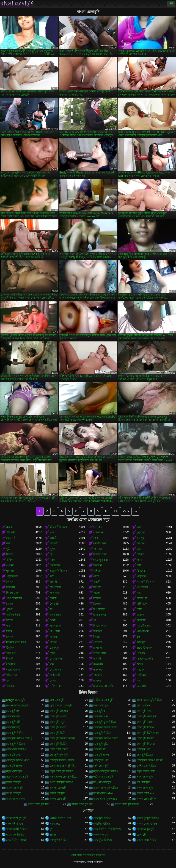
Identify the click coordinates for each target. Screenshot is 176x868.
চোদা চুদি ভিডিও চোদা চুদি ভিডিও (21, 738)
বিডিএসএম (100, 626)
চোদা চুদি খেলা (58, 716)
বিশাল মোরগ (13, 593)
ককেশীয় (141, 620)
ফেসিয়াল (55, 565)
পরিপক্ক (141, 653)
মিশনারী (54, 543)
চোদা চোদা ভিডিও (16, 749)
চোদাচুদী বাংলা (14, 766)
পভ (139, 593)
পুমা (8, 681)
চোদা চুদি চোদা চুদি (147, 716)
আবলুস (141, 642)
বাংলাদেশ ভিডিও (15, 835)
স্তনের (140, 664)
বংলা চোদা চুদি (145, 777)
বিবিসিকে (142, 604)
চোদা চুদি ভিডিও (102, 733)
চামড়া (140, 560)
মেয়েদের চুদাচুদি (145, 829)
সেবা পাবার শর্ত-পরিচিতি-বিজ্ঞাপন (88, 855)
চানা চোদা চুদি (101, 706)
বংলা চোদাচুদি (14, 782)
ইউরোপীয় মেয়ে (58, 527)
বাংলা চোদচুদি (57, 793)
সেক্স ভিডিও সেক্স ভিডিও (107, 829)
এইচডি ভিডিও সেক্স (61, 818)
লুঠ (8, 549)
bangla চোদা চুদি (15, 700)
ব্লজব (9, 527)
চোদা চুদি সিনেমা (146, 744)
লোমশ (10, 582)
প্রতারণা (98, 642)
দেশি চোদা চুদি (101, 766)
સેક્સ (53, 835)
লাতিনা (54, 637)
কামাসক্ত (98, 549)
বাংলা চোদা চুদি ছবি (82, 804)
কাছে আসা (56, 615)
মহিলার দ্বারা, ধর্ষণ (16, 642)
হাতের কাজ (100, 615)
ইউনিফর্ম (11, 664)
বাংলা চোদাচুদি (17, 4)
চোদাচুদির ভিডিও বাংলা (150, 760)
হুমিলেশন (11, 675)
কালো (96, 593)
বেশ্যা (96, 576)
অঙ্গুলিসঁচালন (58, 571)
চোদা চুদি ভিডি (58, 733)
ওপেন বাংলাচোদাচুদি (17, 706)
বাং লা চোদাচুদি (58, 788)
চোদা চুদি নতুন (58, 722)
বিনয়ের (141, 571)
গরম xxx (55, 824)
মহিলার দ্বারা (100, 554)
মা (51, 609)
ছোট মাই (11, 538)
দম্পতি (97, 598)
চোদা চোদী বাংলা (59, 749)
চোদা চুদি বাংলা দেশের (105, 727)
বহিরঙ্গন (11, 587)
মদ (138, 681)
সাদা (96, 538)
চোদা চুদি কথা (144, 711)
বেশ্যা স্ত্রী (54, 604)
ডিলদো (97, 604)
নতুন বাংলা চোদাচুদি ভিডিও (64, 777)
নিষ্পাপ (141, 543)
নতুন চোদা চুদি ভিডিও (62, 771)
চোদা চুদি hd (13, 711)
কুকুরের (141, 533)
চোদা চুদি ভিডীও (59, 744)
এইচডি (54, 538)
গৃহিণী (9, 609)
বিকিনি (10, 659)
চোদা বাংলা (99, 749)
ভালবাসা (142, 686)
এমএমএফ (55, 626)
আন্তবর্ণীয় (142, 598)
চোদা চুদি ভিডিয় (146, 738)
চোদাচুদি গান (144, 749)
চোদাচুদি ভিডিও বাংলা (62, 760)
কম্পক (10, 620)
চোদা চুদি (142, 835)
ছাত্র (8, 626)
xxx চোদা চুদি (57, 700)
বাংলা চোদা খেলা (16, 799)
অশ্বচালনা (98, 533)
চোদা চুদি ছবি (13, 722)
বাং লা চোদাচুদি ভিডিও (106, 788)
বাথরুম (10, 686)
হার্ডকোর (98, 527)
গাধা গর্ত (11, 653)
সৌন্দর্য (141, 554)
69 (138, 637)
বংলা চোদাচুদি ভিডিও (61, 782)
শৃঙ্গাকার (10, 571)
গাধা (52, 533)
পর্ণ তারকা (142, 587)
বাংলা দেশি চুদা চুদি (16, 818)
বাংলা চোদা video (103, 793)
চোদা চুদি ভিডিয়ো (16, 744)
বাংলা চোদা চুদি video (105, 799)
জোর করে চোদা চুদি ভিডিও (64, 766)
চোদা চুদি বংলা (145, 722)
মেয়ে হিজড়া (13, 670)
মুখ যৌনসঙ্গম (144, 626)
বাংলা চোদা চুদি (58, 799)
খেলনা (10, 565)
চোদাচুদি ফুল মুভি (59, 755)
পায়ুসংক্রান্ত (12, 576)
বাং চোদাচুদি (143, 782)
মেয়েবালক (56, 670)
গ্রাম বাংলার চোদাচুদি (61, 706)
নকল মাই (98, 664)
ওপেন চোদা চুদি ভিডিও (149, 700)
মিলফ (9, 554)
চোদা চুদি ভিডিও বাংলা (106, 738)
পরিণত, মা (56, 686)
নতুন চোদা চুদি (14, 771)
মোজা (53, 681)
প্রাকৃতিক (141, 576)
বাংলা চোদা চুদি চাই (38, 804)
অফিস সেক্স (100, 653)
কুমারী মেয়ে (100, 543)
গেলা (53, 620)
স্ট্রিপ (52, 554)
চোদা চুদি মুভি (101, 744)
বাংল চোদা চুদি (145, 788)
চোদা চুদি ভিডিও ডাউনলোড (64, 738)
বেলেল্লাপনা (56, 659)
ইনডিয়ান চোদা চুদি (103, 700)
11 (116, 511)
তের (139, 549)
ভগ (139, 527)
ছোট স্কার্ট (55, 675)
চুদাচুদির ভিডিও (102, 824)
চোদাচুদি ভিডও (145, 755)
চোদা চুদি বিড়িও (146, 727)
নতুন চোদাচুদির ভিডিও (106, 771)
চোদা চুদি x (99, 711)
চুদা (51, 829)
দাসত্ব (9, 631)
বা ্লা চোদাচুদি (102, 782)
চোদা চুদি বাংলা (58, 727)
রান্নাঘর (97, 681)
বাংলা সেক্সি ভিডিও (17, 829)
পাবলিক (98, 675)
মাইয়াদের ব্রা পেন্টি (103, 686)
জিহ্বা (96, 637)
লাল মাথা (55, 593)
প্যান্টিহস (141, 675)
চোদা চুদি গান (100, 716)
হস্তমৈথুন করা (100, 560)
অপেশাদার (55, 587)
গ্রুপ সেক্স (55, 631)
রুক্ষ (52, 664)
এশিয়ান (97, 571)
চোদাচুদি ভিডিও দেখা (18, 760)
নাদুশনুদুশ (98, 670)
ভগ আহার (99, 609)
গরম (52, 560)
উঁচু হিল (10, 648)
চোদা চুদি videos (59, 711)
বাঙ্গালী (97, 659)
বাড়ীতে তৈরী (13, 615)
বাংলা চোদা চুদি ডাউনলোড (130, 804)
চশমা (139, 609)
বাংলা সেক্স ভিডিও (147, 824)
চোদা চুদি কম (13, 716)
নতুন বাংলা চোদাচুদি (17, 777)
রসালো (10, 637)
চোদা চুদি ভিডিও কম (148, 733)
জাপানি (97, 587)
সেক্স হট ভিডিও (15, 824)
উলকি (53, 598)
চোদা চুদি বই (13, 727)
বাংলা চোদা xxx (145, 793)
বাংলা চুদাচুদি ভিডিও (148, 818)
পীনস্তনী (10, 533)
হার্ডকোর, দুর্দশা (145, 659)
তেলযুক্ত (55, 648)
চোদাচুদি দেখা (13, 755)
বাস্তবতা (98, 631)
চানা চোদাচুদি (144, 706)
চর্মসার (10, 604)
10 (107, 511)
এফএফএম (143, 631)
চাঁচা (8, 543)
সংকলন (98, 565)
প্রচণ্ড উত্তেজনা (145, 648)
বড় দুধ (140, 538)
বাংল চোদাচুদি (14, 793)
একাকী (53, 582)
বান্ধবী (97, 582)
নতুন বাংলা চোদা (146, 771)
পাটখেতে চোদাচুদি (103, 777)
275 (126, 511)
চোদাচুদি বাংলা (101, 755)
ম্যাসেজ (141, 670)
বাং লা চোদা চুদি (15, 788)
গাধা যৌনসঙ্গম (14, 598)
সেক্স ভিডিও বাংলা (16, 840)
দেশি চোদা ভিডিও (146, 766)
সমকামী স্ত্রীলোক (145, 582)
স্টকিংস (10, 560)
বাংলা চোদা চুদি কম (147, 799)
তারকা (140, 615)
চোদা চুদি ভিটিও (15, 733)
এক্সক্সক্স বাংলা (101, 835)
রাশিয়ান (98, 648)
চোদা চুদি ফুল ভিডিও (105, 722)
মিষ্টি (139, 565)
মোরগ (53, 642)
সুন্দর (53, 549)
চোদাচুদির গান (101, 760)
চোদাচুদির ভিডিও (59, 840)
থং (95, 620)
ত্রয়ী (52, 576)
